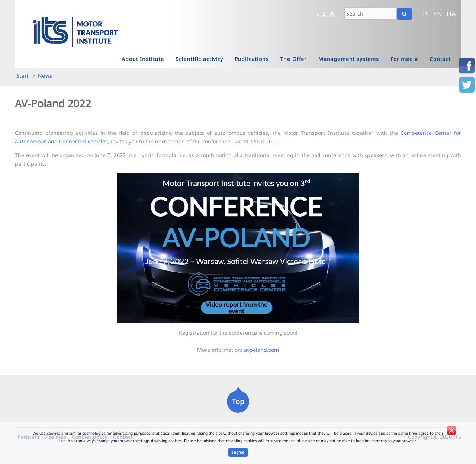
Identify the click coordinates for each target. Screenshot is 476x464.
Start (22, 76)
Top (238, 401)
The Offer (293, 59)
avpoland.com (261, 350)
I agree (238, 452)
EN (438, 14)
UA (451, 14)
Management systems (349, 59)
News (45, 76)
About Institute (143, 59)
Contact (440, 59)
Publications (252, 59)
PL (427, 14)
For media (404, 59)
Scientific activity (199, 59)
